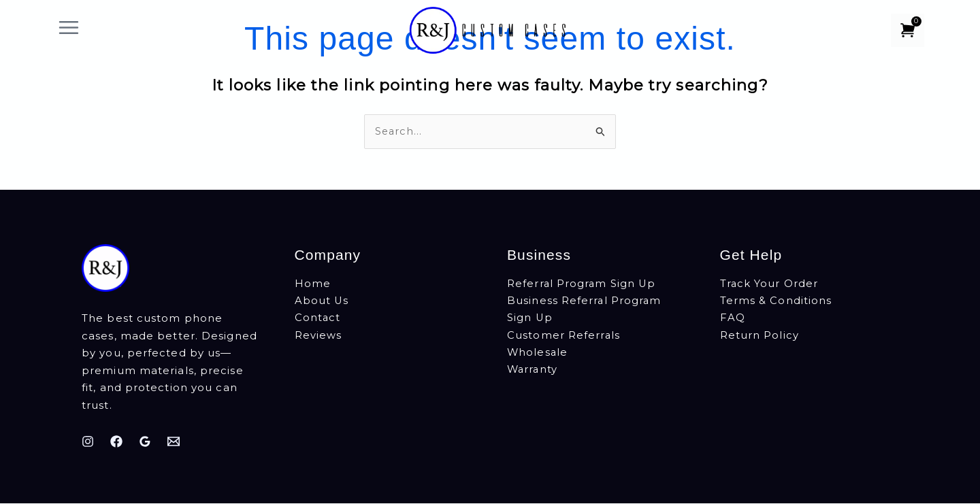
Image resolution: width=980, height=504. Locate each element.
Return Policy (759, 336)
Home (313, 285)
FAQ (733, 319)
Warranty (533, 371)
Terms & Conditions (776, 302)
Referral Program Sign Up (582, 285)
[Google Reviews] (145, 441)
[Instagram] (88, 441)
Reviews (318, 336)
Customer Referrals (564, 336)
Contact (318, 319)
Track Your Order (770, 285)
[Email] (174, 441)
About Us (322, 302)
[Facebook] (116, 441)
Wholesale (538, 354)
